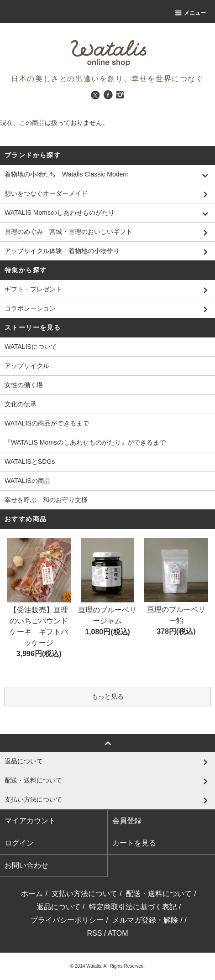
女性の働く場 (24, 385)
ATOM (118, 933)
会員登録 (127, 821)
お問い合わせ (26, 865)
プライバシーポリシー (67, 920)
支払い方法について (84, 894)
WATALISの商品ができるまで (47, 423)
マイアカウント (30, 821)
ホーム (32, 894)
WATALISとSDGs (30, 461)
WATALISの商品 (28, 481)
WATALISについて (31, 347)
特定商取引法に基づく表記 (133, 907)
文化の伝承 (21, 404)
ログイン (19, 843)
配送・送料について (159, 894)
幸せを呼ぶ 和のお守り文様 (46, 500)
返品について (58, 907)
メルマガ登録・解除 (145, 920)
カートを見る (134, 843)
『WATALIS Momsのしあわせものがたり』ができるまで (85, 442)
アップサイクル (27, 366)
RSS (94, 933)
